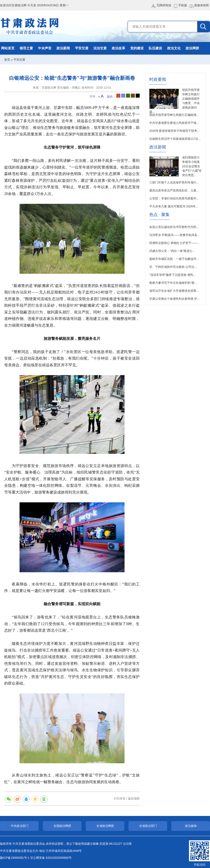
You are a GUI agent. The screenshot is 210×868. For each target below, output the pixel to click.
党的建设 (137, 48)
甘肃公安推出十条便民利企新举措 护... (175, 299)
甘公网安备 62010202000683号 (51, 858)
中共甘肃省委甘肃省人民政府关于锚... (174, 123)
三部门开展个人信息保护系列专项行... (174, 182)
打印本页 (120, 799)
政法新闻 (63, 48)
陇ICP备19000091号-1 (15, 858)
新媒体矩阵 (202, 5)
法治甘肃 (100, 48)
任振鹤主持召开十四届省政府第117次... (175, 139)
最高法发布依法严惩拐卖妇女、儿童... (174, 190)
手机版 (183, 5)
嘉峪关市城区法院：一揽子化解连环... (174, 259)
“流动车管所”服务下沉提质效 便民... (173, 275)
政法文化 (174, 48)
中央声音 (45, 48)
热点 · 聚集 (159, 215)
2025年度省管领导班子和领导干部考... (174, 131)
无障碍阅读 (164, 5)
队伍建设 (155, 48)
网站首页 (8, 48)
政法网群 (192, 48)
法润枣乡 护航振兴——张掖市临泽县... (175, 235)
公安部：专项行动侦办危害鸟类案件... (174, 198)
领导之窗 (26, 48)
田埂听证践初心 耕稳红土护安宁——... (175, 243)
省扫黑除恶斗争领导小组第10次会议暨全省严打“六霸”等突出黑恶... (192, 166)
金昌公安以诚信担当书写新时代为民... (174, 227)
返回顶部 (134, 799)
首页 (7, 60)
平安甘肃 (82, 48)
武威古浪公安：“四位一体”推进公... (172, 251)
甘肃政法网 (30, 26)
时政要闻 (158, 79)
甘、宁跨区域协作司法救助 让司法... (173, 267)
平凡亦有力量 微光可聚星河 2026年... (174, 206)
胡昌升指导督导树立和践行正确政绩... (174, 115)
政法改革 (118, 48)
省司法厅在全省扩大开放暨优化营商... (174, 291)
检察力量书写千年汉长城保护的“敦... (173, 283)
